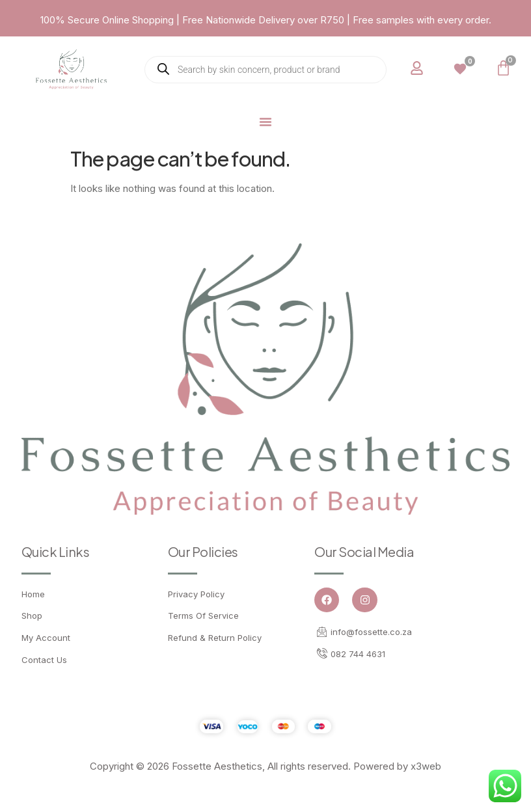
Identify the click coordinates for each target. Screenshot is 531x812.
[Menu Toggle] (265, 122)
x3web (426, 766)
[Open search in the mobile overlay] (265, 70)
